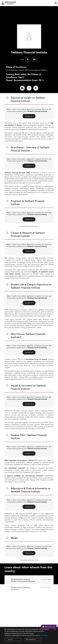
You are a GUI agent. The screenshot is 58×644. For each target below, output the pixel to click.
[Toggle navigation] (56, 3)
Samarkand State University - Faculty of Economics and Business (23, 584)
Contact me (29, 120)
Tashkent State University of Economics (21, 592)
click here (44, 635)
